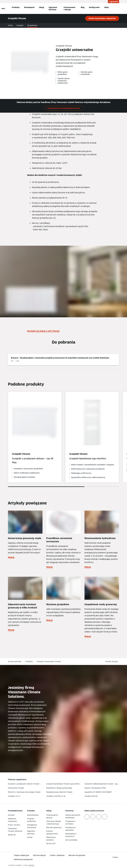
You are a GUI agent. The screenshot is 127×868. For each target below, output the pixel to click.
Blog (83, 7)
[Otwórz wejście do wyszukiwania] (118, 8)
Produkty (16, 7)
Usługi (42, 7)
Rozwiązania (29, 7)
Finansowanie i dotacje (69, 8)
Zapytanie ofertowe (53, 8)
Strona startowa (15, 661)
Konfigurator (94, 7)
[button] (112, 662)
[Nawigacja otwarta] (3, 8)
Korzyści (20, 25)
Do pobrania (32, 25)
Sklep (106, 7)
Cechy (10, 25)
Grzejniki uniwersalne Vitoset (49, 661)
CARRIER (31, 865)
